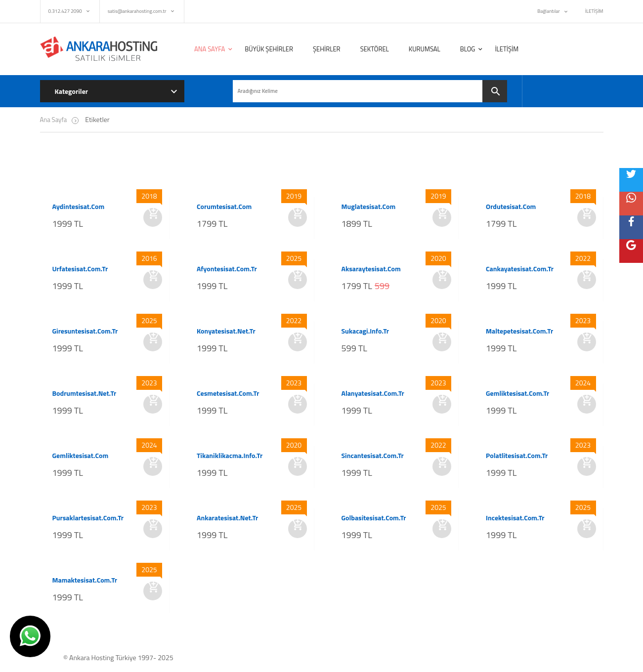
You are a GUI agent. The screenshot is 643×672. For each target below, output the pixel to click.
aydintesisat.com (79, 207)
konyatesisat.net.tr (226, 331)
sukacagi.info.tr (365, 331)
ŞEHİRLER (327, 49)
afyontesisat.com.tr (227, 269)
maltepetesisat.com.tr (519, 331)
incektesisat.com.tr (515, 518)
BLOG (468, 49)
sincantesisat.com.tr (373, 456)
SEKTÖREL (375, 49)
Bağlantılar (548, 11)
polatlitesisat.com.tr (517, 456)
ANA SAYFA (210, 49)
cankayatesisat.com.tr (520, 269)
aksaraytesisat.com (371, 269)
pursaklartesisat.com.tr (88, 518)
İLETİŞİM (594, 11)
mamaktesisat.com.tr (85, 580)
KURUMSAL (425, 49)
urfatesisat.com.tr (80, 269)
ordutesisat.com (511, 207)
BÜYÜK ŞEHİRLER (269, 49)
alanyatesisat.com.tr (373, 393)
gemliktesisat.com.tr (517, 393)
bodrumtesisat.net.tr (85, 393)
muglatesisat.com (369, 207)
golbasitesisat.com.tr (374, 518)
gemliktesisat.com (81, 456)
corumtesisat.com (224, 207)
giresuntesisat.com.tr (85, 331)
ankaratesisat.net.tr (227, 518)
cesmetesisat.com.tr (228, 393)
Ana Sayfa (54, 120)
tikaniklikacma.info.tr (230, 456)
